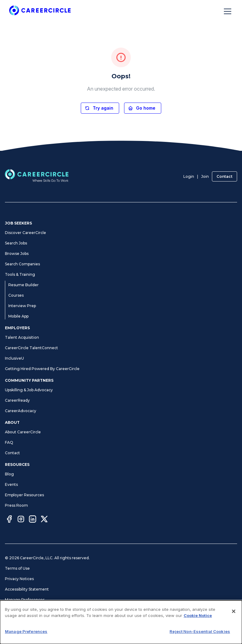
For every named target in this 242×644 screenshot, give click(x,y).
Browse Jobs (17, 254)
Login (189, 176)
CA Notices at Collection (27, 621)
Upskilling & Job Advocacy (29, 390)
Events (11, 484)
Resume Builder (23, 285)
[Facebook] (9, 520)
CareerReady (17, 400)
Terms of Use (17, 568)
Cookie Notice (18, 610)
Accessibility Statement (27, 589)
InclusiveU (14, 358)
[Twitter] (44, 520)
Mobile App (18, 316)
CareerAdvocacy (21, 411)
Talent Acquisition (22, 337)
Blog (9, 474)
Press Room (16, 505)
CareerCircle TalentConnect (31, 348)
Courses (16, 295)
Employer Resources (24, 495)
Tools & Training (20, 274)
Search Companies (22, 264)
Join (205, 176)
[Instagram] (21, 520)
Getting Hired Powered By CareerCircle (42, 369)
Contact (224, 176)
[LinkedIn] (33, 520)
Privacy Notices (19, 579)
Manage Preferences (25, 600)
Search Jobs (16, 243)
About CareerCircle (23, 432)
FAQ (9, 442)
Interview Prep (22, 306)
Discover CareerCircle (25, 233)
